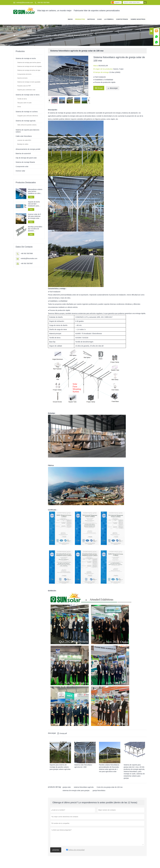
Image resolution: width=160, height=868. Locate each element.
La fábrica (109, 19)
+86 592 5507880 (43, 3)
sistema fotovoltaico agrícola (84, 789)
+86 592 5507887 (27, 264)
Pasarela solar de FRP (24, 86)
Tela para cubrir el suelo (24, 103)
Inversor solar (20, 171)
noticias (91, 19)
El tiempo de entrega (101, 72)
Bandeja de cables (23, 144)
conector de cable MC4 (24, 141)
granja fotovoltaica (99, 792)
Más (31, 197)
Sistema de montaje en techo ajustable (29, 82)
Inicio (70, 19)
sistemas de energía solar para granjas (76, 792)
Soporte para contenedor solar (26, 90)
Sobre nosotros (138, 19)
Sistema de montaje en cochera (27, 112)
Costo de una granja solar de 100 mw (110, 789)
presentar (56, 852)
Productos (80, 19)
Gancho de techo (22, 78)
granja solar (67, 789)
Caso (100, 19)
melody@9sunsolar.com (25, 3)
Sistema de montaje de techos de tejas (29, 71)
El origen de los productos (103, 69)
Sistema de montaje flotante (25, 162)
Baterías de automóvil (23, 154)
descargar (113, 88)
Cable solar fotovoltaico (24, 136)
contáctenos (122, 19)
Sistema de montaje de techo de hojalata (29, 67)
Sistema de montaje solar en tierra (27, 95)
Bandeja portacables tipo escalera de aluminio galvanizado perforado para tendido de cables (35, 229)
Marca (96, 66)
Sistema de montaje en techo (26, 59)
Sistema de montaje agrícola (41, 35)
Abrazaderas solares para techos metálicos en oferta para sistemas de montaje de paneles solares (35, 192)
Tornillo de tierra (22, 99)
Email (99, 88)
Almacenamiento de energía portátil (28, 149)
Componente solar (22, 167)
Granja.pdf (62, 735)
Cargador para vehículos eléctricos (28, 116)
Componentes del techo (24, 74)
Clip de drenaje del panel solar (26, 158)
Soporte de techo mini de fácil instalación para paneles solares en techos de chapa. (35, 204)
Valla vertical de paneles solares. (27, 125)
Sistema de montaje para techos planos (29, 63)
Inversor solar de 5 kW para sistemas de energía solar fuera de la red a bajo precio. (34, 217)
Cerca (19, 107)
